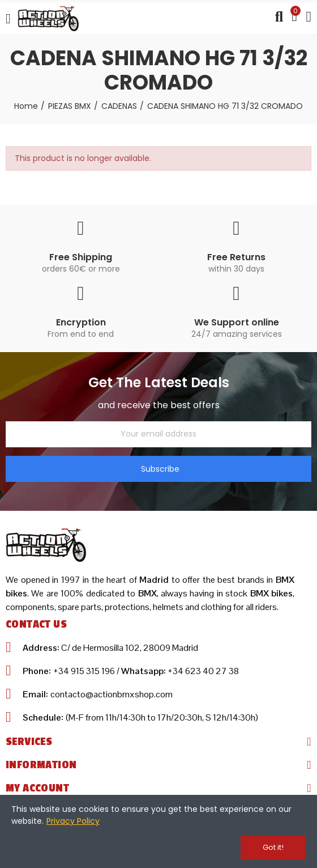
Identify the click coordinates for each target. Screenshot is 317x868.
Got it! (273, 847)
